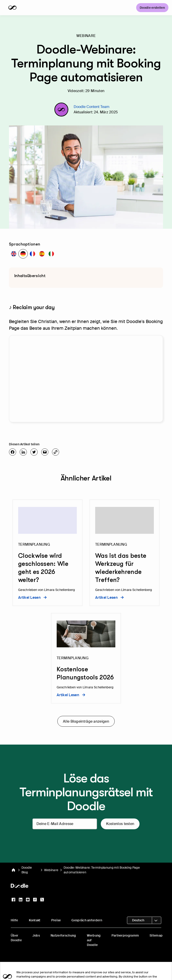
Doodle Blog (27, 870)
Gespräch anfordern (87, 920)
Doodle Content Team (91, 107)
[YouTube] (28, 900)
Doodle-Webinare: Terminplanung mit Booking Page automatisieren (102, 870)
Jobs (36, 935)
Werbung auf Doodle (94, 940)
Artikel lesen (32, 598)
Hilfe (14, 920)
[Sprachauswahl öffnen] (144, 920)
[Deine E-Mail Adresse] (65, 824)
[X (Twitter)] (42, 900)
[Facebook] (13, 900)
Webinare (51, 870)
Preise (56, 920)
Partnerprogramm (125, 935)
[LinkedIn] (21, 900)
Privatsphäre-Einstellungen (67, 964)
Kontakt (35, 920)
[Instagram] (35, 900)
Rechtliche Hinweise (108, 964)
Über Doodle (16, 938)
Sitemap (156, 935)
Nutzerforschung (63, 935)
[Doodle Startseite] (13, 870)
